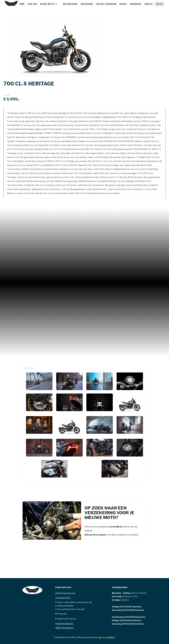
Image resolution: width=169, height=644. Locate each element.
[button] (50, 4)
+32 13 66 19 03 (63, 598)
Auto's (159, 4)
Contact (149, 4)
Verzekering (87, 4)
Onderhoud (136, 4)
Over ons (32, 4)
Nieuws (123, 4)
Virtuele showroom (106, 4)
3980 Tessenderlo (64, 628)
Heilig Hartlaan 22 (64, 624)
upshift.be (111, 637)
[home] (11, 4)
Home (22, 4)
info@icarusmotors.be (65, 593)
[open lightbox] (39, 381)
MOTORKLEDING (70, 4)
